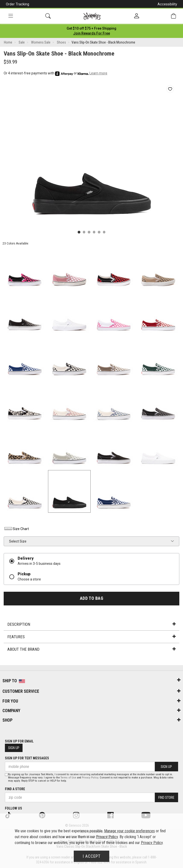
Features (91, 637)
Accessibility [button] (167, 4)
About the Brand (91, 649)
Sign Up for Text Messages (27, 758)
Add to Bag (91, 598)
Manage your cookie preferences (129, 831)
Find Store (166, 798)
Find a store (15, 789)
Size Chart (16, 529)
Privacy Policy (90, 778)
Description (91, 624)
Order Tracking (18, 4)
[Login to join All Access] (91, 28)
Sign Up (14, 748)
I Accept (92, 856)
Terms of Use (68, 778)
